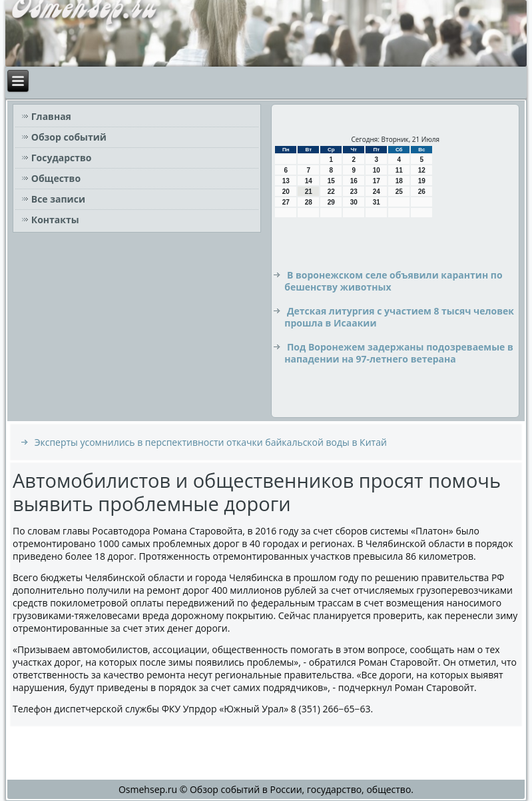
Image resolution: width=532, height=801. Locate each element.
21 (309, 192)
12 (422, 170)
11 (399, 170)
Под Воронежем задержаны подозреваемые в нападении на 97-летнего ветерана (399, 353)
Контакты (55, 220)
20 (286, 192)
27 (286, 202)
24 (377, 192)
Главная (51, 116)
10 (377, 170)
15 (331, 181)
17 (377, 181)
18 (399, 181)
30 (354, 202)
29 (331, 202)
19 (422, 181)
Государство (62, 158)
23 (354, 192)
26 (422, 192)
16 (354, 181)
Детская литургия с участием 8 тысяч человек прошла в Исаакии (399, 317)
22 (331, 192)
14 (309, 181)
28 (309, 202)
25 (399, 192)
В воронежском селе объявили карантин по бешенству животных (393, 281)
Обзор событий (69, 137)
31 (377, 202)
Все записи (58, 199)
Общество (56, 178)
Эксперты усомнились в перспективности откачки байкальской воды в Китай (211, 442)
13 (286, 181)
